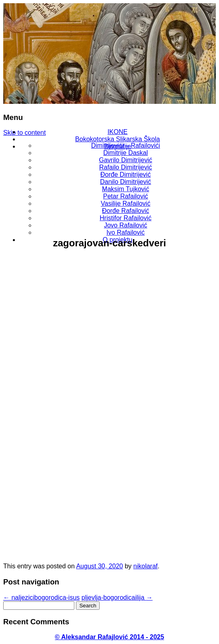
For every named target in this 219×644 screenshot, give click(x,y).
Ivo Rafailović (126, 232)
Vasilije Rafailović (126, 203)
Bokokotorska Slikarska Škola (118, 139)
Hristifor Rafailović (126, 218)
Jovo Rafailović (126, 225)
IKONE (118, 132)
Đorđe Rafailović (126, 211)
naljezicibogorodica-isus (41, 598)
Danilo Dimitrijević (126, 182)
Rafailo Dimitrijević (126, 167)
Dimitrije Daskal (126, 153)
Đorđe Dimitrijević (126, 174)
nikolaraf (145, 566)
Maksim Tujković (126, 189)
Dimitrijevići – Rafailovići (126, 146)
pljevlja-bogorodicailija (117, 598)
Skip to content (25, 133)
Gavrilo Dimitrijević (125, 160)
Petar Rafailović (125, 196)
